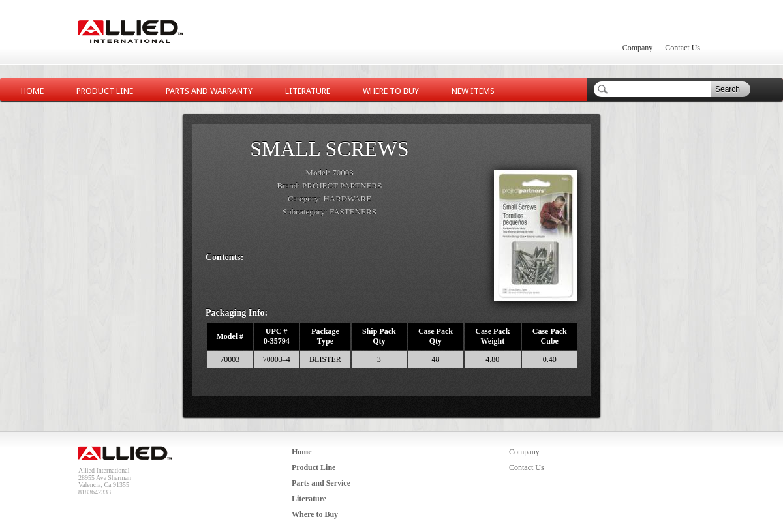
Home (32, 91)
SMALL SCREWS (329, 149)
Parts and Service (321, 483)
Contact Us (683, 48)
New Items (473, 91)
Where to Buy (391, 91)
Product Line (105, 91)
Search (728, 89)
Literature (308, 91)
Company (638, 48)
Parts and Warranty (209, 91)
